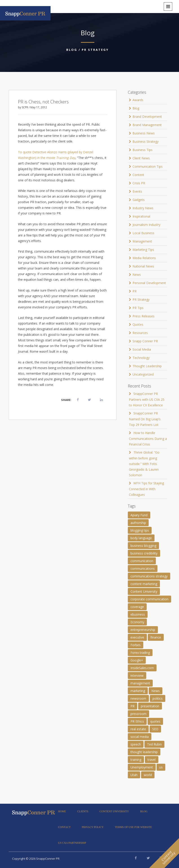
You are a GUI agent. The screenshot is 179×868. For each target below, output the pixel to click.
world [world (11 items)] (148, 775)
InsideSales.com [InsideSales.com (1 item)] (142, 668)
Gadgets (139, 200)
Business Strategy (146, 141)
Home (62, 811)
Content (138, 175)
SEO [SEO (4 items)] (155, 729)
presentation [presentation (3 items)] (150, 706)
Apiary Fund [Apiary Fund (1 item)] (139, 515)
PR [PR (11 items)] (133, 706)
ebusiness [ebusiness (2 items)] (138, 614)
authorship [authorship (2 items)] (138, 523)
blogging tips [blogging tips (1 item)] (140, 530)
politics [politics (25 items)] (158, 698)
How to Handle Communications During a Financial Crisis (148, 438)
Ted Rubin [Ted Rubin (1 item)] (154, 744)
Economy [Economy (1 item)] (137, 622)
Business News (144, 133)
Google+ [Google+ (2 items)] (137, 660)
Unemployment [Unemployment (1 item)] (142, 767)
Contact (64, 827)
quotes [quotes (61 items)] (155, 721)
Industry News (143, 208)
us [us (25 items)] (161, 767)
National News (143, 266)
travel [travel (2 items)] (152, 760)
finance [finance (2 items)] (156, 637)
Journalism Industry (146, 225)
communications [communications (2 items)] (143, 569)
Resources (140, 333)
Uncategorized (143, 374)
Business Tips (143, 150)
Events (137, 191)
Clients (83, 811)
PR (135, 291)
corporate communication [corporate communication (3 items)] (149, 599)
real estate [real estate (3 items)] (138, 729)
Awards (138, 100)
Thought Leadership (147, 366)
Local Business (143, 233)
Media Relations (144, 258)
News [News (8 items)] (156, 691)
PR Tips (138, 308)
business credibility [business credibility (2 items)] (144, 553)
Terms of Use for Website (133, 827)
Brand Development (147, 117)
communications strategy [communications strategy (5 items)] (149, 576)
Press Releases (144, 316)
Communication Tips (148, 166)
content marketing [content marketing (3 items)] (144, 584)
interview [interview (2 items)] (137, 675)
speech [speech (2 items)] (136, 744)
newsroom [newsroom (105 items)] (138, 698)
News (137, 275)
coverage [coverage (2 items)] (137, 607)
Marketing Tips (143, 250)
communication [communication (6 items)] (142, 561)
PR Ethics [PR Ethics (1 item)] (137, 721)
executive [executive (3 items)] (137, 637)
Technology (141, 358)
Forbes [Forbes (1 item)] (136, 645)
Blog (72, 50)
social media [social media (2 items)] (140, 737)
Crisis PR (139, 183)
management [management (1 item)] (140, 683)
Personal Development (149, 283)
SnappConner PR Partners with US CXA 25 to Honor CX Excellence (147, 399)
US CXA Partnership (72, 843)
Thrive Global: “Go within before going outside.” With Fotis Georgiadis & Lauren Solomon (144, 464)
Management (142, 241)
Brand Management (147, 125)
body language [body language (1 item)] (141, 538)
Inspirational (141, 216)
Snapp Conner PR (145, 341)
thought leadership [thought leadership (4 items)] (144, 752)
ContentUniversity (168, 857)
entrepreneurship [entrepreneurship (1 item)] (143, 630)
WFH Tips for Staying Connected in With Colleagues (146, 489)
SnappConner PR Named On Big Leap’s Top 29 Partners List (145, 419)
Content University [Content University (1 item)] (144, 591)
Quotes (138, 324)
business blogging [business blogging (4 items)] (143, 546)
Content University (114, 811)
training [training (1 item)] (136, 760)
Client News (141, 158)
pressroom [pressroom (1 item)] (138, 714)
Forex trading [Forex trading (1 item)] (140, 653)
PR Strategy (95, 50)
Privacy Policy (93, 827)
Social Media (142, 349)
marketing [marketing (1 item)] (138, 691)
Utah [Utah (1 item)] (134, 775)
